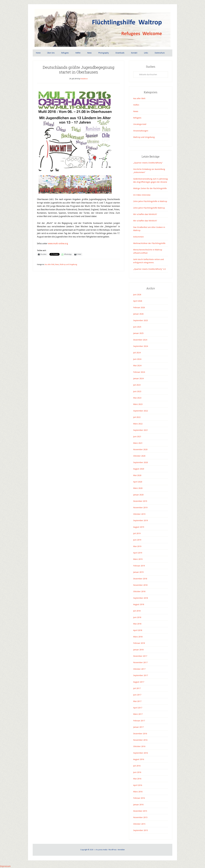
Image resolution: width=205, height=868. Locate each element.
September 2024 (141, 346)
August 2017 (139, 682)
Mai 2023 (137, 398)
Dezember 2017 (140, 656)
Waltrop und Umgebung (68, 264)
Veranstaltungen (141, 131)
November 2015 (140, 818)
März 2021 (138, 443)
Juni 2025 (137, 327)
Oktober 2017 (139, 669)
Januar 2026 (138, 314)
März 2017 (138, 714)
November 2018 (140, 585)
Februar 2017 (139, 721)
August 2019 (139, 527)
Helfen (136, 105)
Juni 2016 (137, 772)
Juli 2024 (137, 353)
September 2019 (141, 520)
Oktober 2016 (139, 746)
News (57, 264)
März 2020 (138, 488)
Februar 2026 (139, 308)
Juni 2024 (137, 359)
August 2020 (139, 469)
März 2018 (138, 637)
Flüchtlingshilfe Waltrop (102, 29)
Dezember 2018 (140, 579)
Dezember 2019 (140, 501)
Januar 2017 (138, 727)
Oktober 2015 (139, 824)
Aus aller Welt (50, 264)
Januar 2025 (138, 333)
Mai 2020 (137, 475)
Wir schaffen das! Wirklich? (145, 214)
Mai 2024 (137, 366)
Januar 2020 (138, 495)
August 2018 (139, 604)
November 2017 (140, 663)
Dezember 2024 (140, 340)
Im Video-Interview (142, 195)
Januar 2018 (138, 650)
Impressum (5, 866)
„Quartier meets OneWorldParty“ (148, 163)
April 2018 (138, 630)
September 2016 (141, 753)
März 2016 (138, 792)
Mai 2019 (137, 546)
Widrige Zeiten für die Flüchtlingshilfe (150, 189)
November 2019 (140, 508)
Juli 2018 (137, 611)
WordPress (113, 850)
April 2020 (138, 482)
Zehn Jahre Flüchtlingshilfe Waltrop (149, 208)
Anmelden (121, 850)
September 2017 (141, 675)
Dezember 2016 (140, 734)
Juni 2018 (137, 617)
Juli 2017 (137, 688)
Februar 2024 (139, 372)
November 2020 (140, 449)
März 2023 (138, 404)
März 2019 (138, 559)
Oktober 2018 (139, 591)
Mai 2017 (137, 701)
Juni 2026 (137, 295)
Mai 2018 (137, 624)
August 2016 (139, 759)
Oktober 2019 (139, 514)
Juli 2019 (137, 533)
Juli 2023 (137, 385)
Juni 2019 (137, 540)
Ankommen (138, 237)
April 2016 (138, 785)
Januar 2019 (138, 572)
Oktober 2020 (139, 456)
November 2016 (140, 740)
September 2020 (141, 462)
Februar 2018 (139, 643)
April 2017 (138, 708)
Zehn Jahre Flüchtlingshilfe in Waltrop (150, 201)
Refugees (137, 118)
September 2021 (141, 430)
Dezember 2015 (140, 811)
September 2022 (141, 411)
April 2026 (138, 301)
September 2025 (141, 320)
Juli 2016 (137, 766)
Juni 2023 (137, 391)
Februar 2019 (139, 566)
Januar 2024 (138, 378)
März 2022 (138, 424)
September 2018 (141, 598)
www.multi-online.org (58, 244)
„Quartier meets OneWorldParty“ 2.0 (149, 269)
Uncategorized (140, 124)
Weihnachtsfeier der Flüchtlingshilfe (149, 243)
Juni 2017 (137, 695)
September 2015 (141, 830)
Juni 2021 (137, 437)
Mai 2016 (137, 779)
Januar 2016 (138, 805)
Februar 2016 (139, 798)
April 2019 (138, 553)
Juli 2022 (137, 417)
